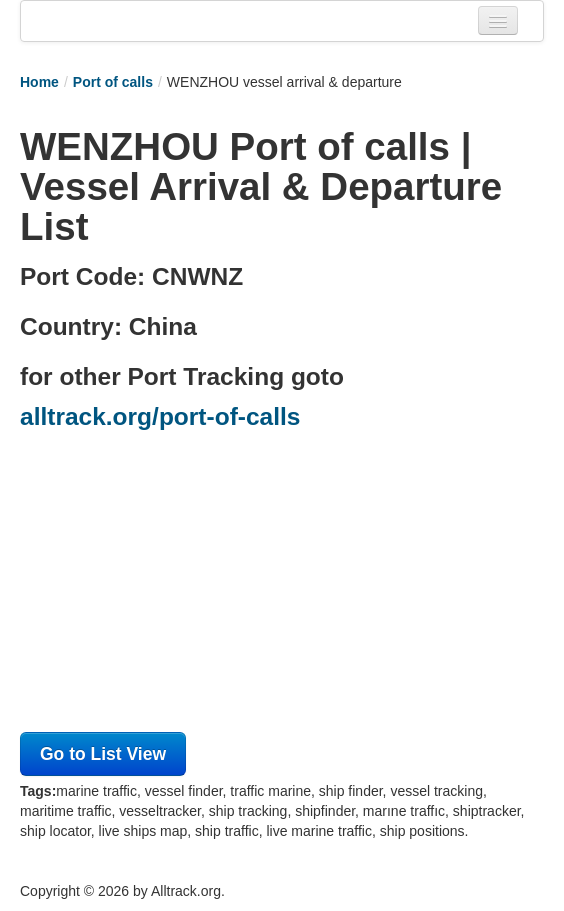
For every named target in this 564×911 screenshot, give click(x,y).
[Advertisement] (282, 587)
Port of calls (113, 82)
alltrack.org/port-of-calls (160, 416)
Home (39, 82)
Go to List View (103, 754)
